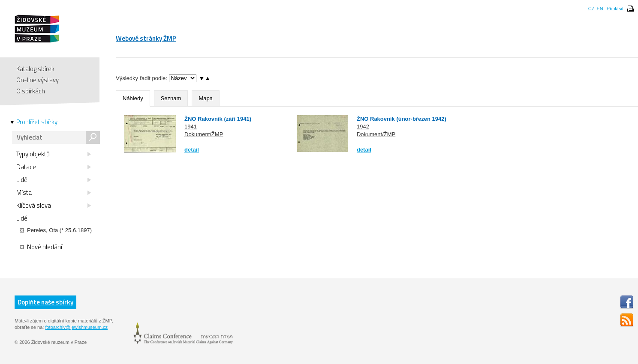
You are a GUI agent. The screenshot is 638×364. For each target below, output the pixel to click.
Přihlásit (615, 9)
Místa (54, 193)
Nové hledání (41, 247)
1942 (363, 127)
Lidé (54, 180)
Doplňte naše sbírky (45, 302)
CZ (591, 9)
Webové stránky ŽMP (146, 38)
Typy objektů (54, 154)
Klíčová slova (54, 206)
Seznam (171, 98)
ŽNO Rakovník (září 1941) (218, 119)
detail (192, 150)
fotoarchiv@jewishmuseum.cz (76, 327)
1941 (191, 127)
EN (600, 9)
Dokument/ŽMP (204, 134)
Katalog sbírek (35, 69)
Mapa (206, 98)
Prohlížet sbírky (37, 122)
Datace (54, 167)
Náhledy (133, 98)
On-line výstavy (38, 80)
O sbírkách (31, 91)
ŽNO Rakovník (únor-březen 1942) (402, 119)
